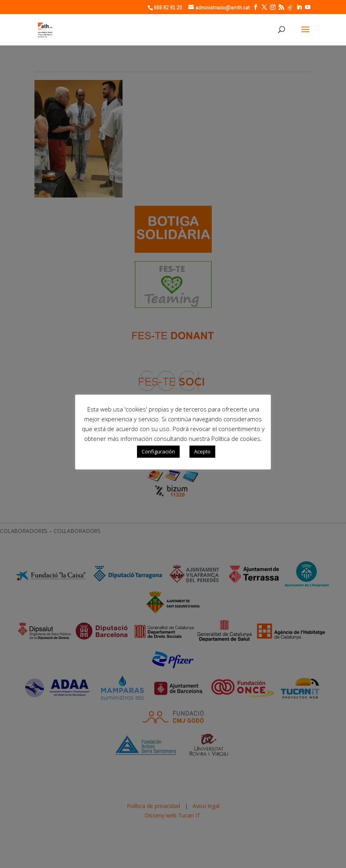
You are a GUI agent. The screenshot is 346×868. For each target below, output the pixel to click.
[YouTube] (308, 7)
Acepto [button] (202, 451)
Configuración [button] (158, 451)
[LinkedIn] (299, 7)
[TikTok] (290, 7)
